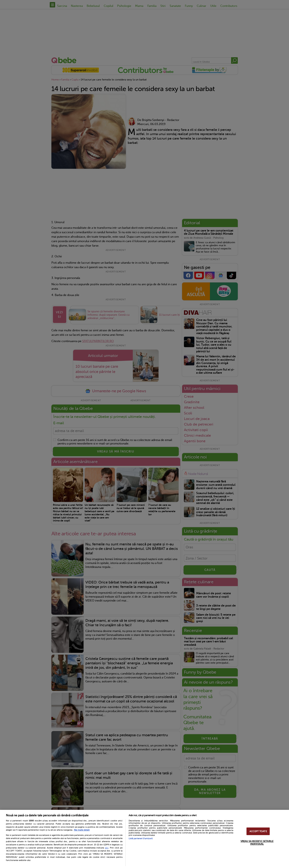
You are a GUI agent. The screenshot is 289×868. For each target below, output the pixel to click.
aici (107, 848)
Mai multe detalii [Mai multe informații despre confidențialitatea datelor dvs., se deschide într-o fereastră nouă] (82, 830)
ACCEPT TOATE (258, 831)
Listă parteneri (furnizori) (141, 839)
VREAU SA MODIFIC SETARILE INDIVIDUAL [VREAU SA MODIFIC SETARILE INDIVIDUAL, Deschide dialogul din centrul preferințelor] (257, 843)
